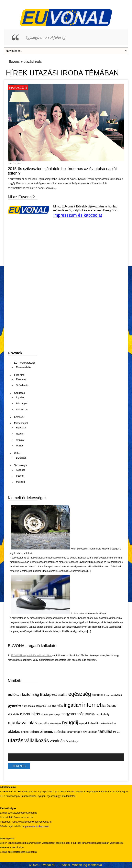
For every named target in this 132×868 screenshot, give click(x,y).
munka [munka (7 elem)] (90, 714)
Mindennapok (21, 423)
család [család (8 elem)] (63, 695)
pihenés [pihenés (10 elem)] (46, 731)
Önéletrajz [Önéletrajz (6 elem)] (72, 741)
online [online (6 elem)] (25, 732)
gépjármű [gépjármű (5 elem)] (41, 706)
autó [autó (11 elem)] (12, 694)
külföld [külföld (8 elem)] (25, 714)
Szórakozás (18, 87)
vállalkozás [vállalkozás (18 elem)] (37, 740)
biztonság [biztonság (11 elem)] (31, 694)
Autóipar (21, 470)
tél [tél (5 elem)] (114, 732)
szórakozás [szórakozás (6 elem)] (90, 732)
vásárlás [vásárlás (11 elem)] (57, 741)
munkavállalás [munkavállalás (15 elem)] (22, 723)
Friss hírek (20, 375)
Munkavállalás (24, 367)
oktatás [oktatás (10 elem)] (14, 731)
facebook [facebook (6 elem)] (98, 695)
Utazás (20, 446)
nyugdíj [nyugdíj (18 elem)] (70, 722)
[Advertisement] (37, 317)
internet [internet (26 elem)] (92, 705)
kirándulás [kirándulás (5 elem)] (14, 714)
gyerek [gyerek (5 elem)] (118, 695)
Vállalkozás (22, 410)
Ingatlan (20, 397)
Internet (20, 476)
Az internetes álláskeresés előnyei (88, 614)
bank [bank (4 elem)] (19, 695)
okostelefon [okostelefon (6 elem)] (109, 723)
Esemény (21, 379)
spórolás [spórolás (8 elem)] (60, 732)
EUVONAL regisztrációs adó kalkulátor (31, 655)
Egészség (21, 428)
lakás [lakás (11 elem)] (35, 714)
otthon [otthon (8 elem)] (34, 732)
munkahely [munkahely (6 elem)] (103, 714)
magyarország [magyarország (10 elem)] (73, 714)
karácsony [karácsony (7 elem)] (109, 706)
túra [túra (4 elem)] (118, 732)
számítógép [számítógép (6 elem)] (75, 732)
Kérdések (19, 417)
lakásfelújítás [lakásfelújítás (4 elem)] (47, 714)
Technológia (20, 465)
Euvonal (15, 62)
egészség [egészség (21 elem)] (80, 694)
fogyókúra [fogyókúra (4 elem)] (109, 695)
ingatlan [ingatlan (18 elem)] (73, 705)
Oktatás (20, 440)
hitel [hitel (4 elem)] (49, 706)
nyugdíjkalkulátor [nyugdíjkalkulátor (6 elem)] (90, 723)
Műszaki (20, 482)
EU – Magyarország (25, 363)
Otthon (18, 453)
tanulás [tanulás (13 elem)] (105, 731)
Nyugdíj (20, 434)
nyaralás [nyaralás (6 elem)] (43, 723)
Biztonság (21, 458)
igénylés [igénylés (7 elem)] (57, 706)
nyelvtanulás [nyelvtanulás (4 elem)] (55, 723)
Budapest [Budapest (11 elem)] (48, 694)
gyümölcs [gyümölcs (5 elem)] (29, 706)
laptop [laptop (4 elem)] (57, 714)
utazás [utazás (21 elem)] (16, 740)
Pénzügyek (22, 404)
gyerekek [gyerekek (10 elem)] (16, 705)
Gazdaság (20, 393)
